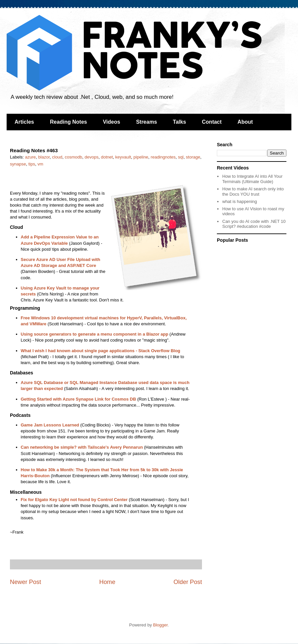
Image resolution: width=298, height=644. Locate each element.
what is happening (240, 201)
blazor (44, 157)
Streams (147, 122)
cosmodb (74, 157)
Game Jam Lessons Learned (50, 425)
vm (40, 164)
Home (107, 582)
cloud (57, 157)
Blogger (160, 625)
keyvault (123, 157)
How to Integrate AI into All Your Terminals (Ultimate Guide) (252, 179)
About (245, 122)
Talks (179, 122)
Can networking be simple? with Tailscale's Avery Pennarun (82, 447)
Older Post (188, 582)
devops (92, 157)
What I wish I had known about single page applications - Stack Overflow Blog (101, 351)
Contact (212, 122)
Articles (24, 122)
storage (193, 157)
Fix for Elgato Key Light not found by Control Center (74, 500)
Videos (112, 122)
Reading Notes (69, 122)
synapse (18, 164)
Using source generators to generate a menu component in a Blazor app (95, 334)
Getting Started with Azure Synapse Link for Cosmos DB (78, 399)
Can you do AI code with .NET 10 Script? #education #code (254, 224)
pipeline (141, 157)
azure (31, 157)
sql (181, 157)
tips (32, 164)
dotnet (107, 157)
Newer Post (25, 582)
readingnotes (163, 157)
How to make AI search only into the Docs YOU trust (253, 192)
